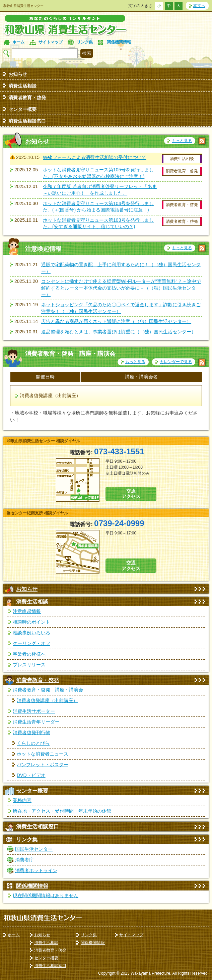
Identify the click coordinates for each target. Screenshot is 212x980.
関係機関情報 (119, 42)
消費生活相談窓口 (27, 121)
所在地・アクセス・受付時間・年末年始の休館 (62, 811)
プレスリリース (29, 665)
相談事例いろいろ (31, 633)
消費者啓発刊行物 (31, 732)
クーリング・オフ (31, 643)
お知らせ (18, 74)
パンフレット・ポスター (43, 765)
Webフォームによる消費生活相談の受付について (95, 157)
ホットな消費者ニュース (43, 754)
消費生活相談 (22, 86)
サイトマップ (51, 42)
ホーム (18, 42)
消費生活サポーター (34, 711)
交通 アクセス (131, 494)
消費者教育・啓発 (27, 98)
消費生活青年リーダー (36, 722)
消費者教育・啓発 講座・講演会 (48, 690)
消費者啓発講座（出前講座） (47, 700)
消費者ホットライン (36, 870)
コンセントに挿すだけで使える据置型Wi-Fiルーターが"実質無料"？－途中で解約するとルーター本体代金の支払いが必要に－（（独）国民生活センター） (121, 288)
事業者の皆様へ (29, 654)
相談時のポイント (31, 622)
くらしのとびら (33, 743)
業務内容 (22, 800)
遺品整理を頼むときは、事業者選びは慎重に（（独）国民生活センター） (119, 332)
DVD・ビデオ (31, 775)
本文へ (199, 6)
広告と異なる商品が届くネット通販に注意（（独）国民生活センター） (116, 321)
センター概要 (22, 109)
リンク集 (85, 42)
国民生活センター (34, 849)
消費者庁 (24, 860)
